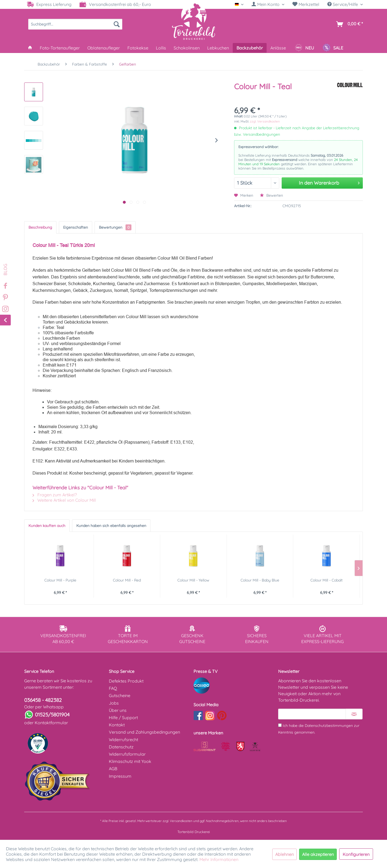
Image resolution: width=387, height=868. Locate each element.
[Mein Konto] (268, 4)
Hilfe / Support (123, 718)
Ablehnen (284, 854)
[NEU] (304, 48)
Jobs (114, 703)
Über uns (118, 710)
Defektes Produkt (126, 681)
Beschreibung (40, 227)
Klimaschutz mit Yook (130, 761)
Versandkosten (181, 821)
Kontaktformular (51, 723)
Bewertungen (115, 227)
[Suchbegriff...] (75, 24)
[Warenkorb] (348, 24)
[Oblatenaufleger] (104, 48)
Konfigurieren (356, 854)
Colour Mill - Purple (60, 580)
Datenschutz (121, 747)
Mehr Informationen (219, 859)
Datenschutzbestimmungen (329, 726)
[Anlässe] (278, 48)
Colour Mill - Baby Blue (260, 580)
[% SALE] (333, 48)
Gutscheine (120, 695)
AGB (113, 769)
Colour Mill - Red (127, 580)
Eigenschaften (76, 227)
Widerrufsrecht (123, 740)
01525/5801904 (52, 715)
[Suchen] (117, 24)
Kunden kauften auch (47, 526)
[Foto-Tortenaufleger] (60, 48)
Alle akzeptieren (318, 854)
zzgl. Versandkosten (265, 121)
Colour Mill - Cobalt (327, 580)
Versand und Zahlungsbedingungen (144, 732)
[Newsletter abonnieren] (354, 714)
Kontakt (117, 725)
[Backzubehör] (250, 48)
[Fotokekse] (138, 48)
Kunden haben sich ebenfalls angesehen (111, 526)
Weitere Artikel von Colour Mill (64, 500)
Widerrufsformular (127, 754)
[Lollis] (161, 48)
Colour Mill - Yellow (193, 580)
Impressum (120, 776)
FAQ (113, 688)
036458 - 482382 (43, 700)
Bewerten (271, 195)
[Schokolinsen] (187, 48)
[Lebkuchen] (218, 48)
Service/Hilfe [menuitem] (343, 4)
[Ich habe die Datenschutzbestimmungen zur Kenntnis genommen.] (280, 725)
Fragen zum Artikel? (55, 495)
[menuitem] (268, 4)
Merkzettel (306, 4)
